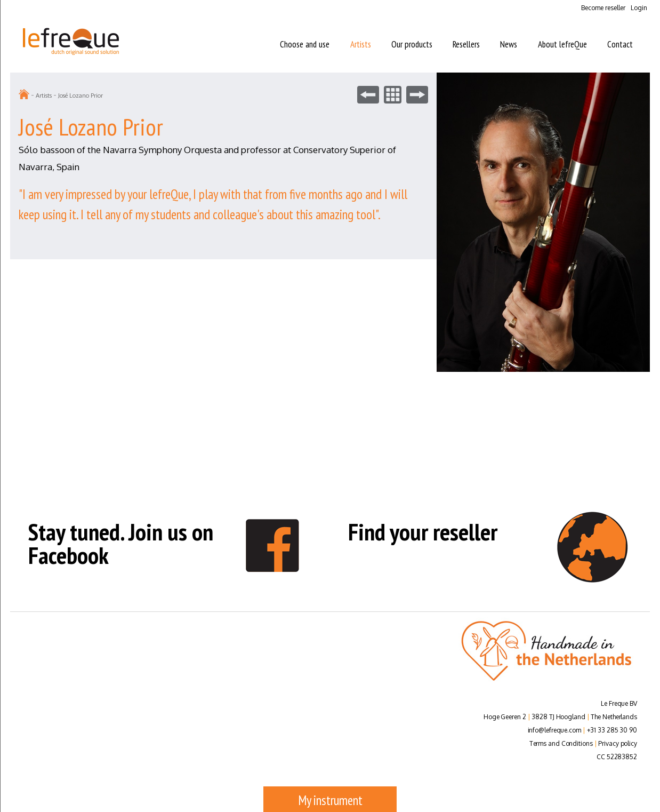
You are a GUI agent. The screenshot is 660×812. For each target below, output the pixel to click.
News (509, 44)
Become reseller (603, 8)
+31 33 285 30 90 (612, 730)
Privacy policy (618, 743)
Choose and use (305, 44)
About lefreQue (562, 44)
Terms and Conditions (561, 743)
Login (639, 8)
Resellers (466, 44)
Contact (620, 44)
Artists (361, 44)
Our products (412, 44)
